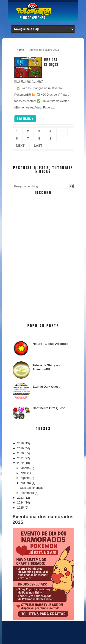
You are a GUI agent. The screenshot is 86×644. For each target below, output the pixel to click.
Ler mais (25, 119)
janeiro (26, 468)
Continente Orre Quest (49, 408)
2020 (21, 453)
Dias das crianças (51, 62)
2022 (21, 463)
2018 (21, 443)
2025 (21, 508)
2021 (21, 458)
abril (24, 473)
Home (20, 50)
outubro (26, 483)
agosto (26, 478)
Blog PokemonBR (32, 18)
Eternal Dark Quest (46, 387)
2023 (21, 498)
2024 (21, 502)
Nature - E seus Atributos (51, 344)
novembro (28, 493)
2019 (21, 448)
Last (38, 146)
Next (20, 146)
